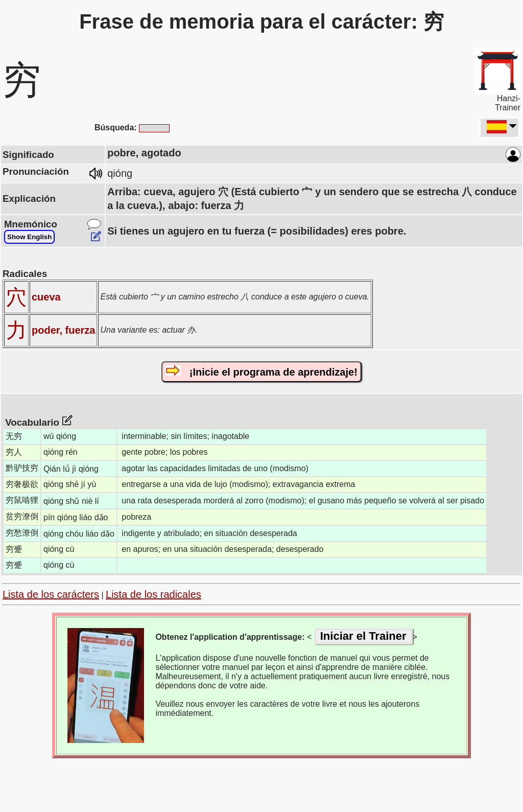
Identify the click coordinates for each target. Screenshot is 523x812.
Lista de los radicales (153, 594)
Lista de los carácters (51, 594)
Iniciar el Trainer (363, 636)
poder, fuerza (63, 330)
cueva (46, 297)
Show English (29, 237)
